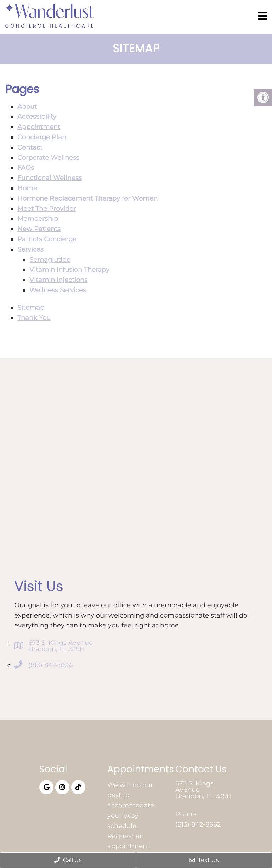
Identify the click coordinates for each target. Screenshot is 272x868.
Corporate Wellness (48, 158)
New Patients (39, 229)
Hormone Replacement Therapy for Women (87, 198)
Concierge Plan (42, 137)
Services (30, 249)
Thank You (34, 318)
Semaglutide (50, 260)
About (27, 107)
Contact (30, 147)
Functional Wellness (50, 178)
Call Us (68, 860)
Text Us (204, 860)
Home (27, 188)
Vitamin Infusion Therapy (69, 270)
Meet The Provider (47, 209)
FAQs (26, 168)
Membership (38, 219)
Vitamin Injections (58, 280)
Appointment (39, 127)
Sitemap (31, 308)
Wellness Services (58, 290)
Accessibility (37, 117)
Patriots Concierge (47, 239)
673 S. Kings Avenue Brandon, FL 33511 (61, 646)
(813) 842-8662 (51, 665)
